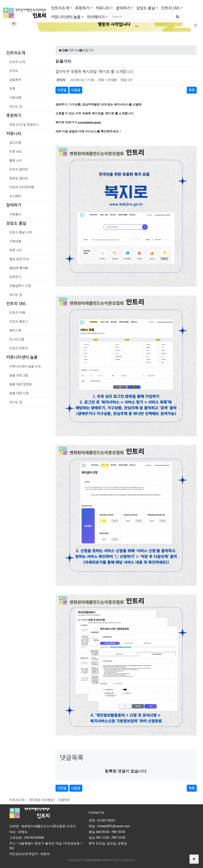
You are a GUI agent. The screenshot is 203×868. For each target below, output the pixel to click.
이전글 (62, 90)
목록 (192, 90)
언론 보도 (16, 152)
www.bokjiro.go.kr (89, 122)
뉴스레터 (15, 196)
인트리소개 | (18, 800)
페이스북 (15, 330)
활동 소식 (16, 160)
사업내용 (15, 98)
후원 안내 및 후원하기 (24, 125)
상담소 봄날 (146, 8)
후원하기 (82, 8)
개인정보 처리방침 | (42, 800)
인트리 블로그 (19, 322)
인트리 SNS (170, 8)
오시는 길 (16, 106)
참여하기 (123, 8)
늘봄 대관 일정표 (21, 384)
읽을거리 (88, 50)
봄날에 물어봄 (19, 268)
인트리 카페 (17, 313)
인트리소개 (60, 8)
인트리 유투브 (19, 348)
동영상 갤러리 (19, 178)
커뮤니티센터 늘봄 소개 (25, 366)
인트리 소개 (17, 62)
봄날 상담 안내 (19, 259)
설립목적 (15, 80)
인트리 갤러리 (19, 169)
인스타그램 (17, 339)
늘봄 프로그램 (19, 375)
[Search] (142, 17)
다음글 (76, 90)
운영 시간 (16, 250)
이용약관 (64, 800)
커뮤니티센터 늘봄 (66, 17)
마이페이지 (96, 17)
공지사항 (15, 143)
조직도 (14, 71)
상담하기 (15, 277)
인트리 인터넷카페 (22, 187)
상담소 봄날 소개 (21, 232)
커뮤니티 (103, 8)
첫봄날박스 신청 (20, 286)
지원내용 (15, 241)
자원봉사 (15, 214)
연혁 (12, 89)
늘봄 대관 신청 (19, 393)
